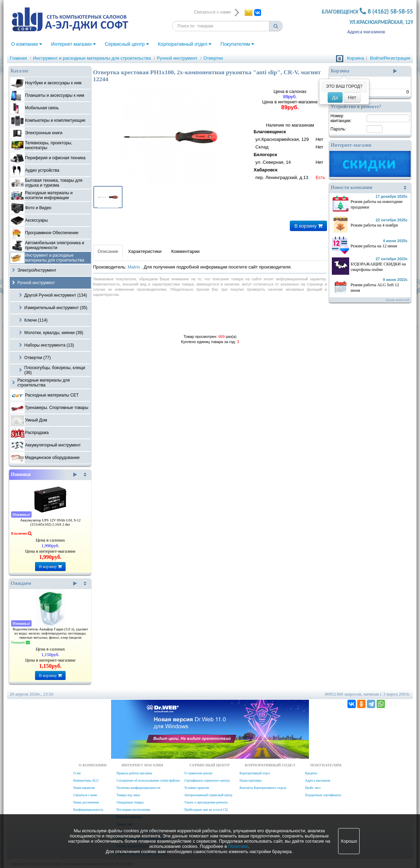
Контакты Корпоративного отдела (263, 788)
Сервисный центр (127, 44)
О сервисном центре (198, 773)
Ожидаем (44, 584)
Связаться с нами (85, 795)
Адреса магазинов (366, 32)
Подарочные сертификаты (323, 795)
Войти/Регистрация (390, 58)
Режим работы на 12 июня (374, 246)
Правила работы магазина (134, 773)
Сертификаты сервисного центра (207, 781)
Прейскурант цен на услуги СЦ (206, 810)
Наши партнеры (251, 781)
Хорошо (349, 841)
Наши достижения (86, 802)
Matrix (135, 267)
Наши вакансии (84, 788)
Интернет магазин (73, 44)
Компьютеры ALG (86, 781)
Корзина (355, 58)
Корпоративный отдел (185, 44)
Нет (352, 97)
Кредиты (311, 773)
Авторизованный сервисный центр (208, 795)
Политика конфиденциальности (138, 788)
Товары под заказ (128, 795)
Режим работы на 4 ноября (374, 225)
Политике (238, 846)
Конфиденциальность (88, 810)
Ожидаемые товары (130, 802)
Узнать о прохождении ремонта (206, 802)
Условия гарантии (197, 788)
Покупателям (237, 44)
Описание (108, 251)
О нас (77, 773)
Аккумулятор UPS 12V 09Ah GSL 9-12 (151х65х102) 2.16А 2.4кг (50, 522)
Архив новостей (397, 300)
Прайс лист (313, 788)
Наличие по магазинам (290, 152)
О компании (27, 44)
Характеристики (145, 251)
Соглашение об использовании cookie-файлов (148, 781)
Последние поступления (133, 810)
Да (335, 97)
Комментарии (185, 251)
